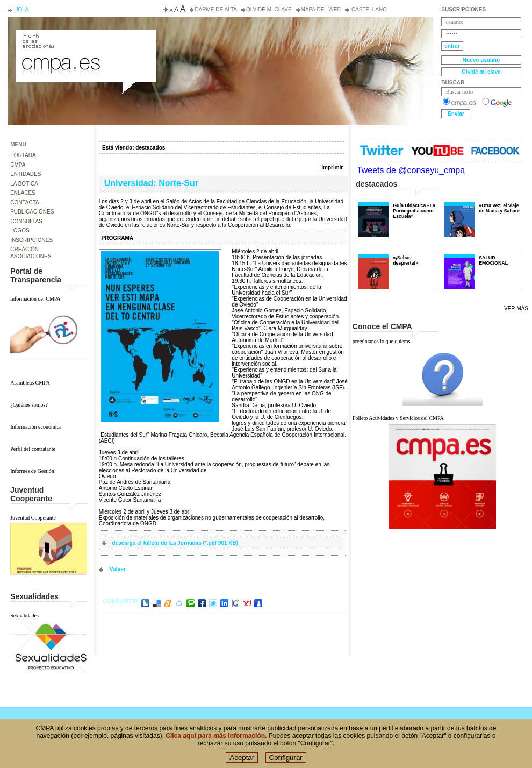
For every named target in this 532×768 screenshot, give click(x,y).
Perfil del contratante (33, 449)
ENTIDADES (26, 174)
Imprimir (332, 168)
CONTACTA (25, 202)
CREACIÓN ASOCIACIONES (31, 253)
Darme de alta (216, 9)
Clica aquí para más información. (216, 739)
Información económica (36, 427)
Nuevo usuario (481, 60)
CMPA (18, 165)
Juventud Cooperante (33, 518)
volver (118, 569)
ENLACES (23, 193)
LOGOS (20, 230)
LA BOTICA (24, 184)
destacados (150, 148)
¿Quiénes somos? (29, 405)
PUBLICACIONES (32, 212)
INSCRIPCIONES (31, 240)
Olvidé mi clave (269, 9)
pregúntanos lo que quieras (381, 341)
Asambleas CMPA (30, 383)
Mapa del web (321, 9)
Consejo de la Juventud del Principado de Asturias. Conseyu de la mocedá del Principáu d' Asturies (85, 40)
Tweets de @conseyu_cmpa (411, 170)
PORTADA (23, 155)
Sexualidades (24, 616)
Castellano (368, 9)
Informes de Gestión (32, 471)
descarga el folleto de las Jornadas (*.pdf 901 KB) (175, 543)
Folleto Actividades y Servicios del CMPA (398, 418)
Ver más (516, 308)
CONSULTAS (26, 221)
